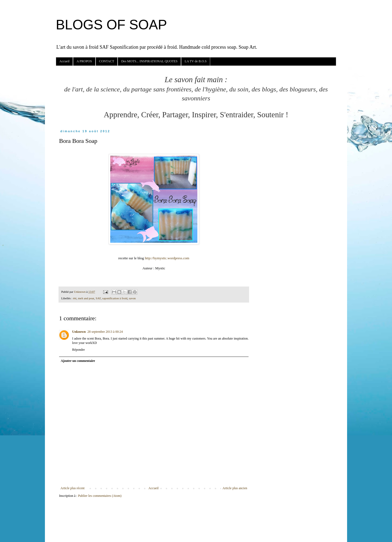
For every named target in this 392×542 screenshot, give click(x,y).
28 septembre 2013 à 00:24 (105, 332)
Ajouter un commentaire (78, 361)
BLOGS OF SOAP (111, 25)
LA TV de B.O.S (196, 61)
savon (132, 298)
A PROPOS (84, 61)
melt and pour (86, 298)
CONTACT (107, 61)
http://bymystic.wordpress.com (167, 258)
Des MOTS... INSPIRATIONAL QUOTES (149, 61)
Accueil (64, 61)
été (75, 298)
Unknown (79, 332)
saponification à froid (115, 298)
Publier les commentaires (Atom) (100, 496)
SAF (98, 298)
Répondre (79, 350)
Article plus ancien (235, 488)
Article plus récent (73, 488)
